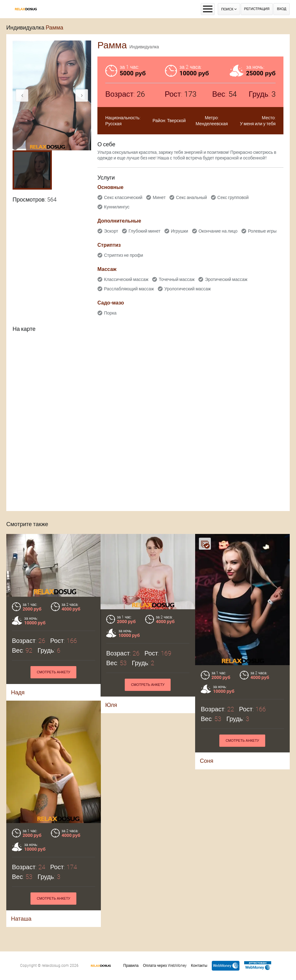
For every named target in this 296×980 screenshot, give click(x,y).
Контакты (199, 966)
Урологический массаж (188, 289)
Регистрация (257, 9)
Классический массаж (126, 279)
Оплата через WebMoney (165, 966)
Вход (282, 9)
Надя (18, 692)
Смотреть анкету (54, 672)
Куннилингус (117, 207)
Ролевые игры (262, 231)
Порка (110, 313)
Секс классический (123, 197)
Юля (111, 705)
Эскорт (111, 231)
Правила (131, 966)
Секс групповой (233, 197)
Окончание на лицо (218, 231)
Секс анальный (192, 197)
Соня (207, 761)
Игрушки (180, 231)
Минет (159, 197)
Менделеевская (212, 124)
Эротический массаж (226, 279)
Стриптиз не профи (123, 255)
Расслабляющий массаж (129, 289)
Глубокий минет (145, 231)
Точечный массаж (177, 279)
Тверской (176, 121)
